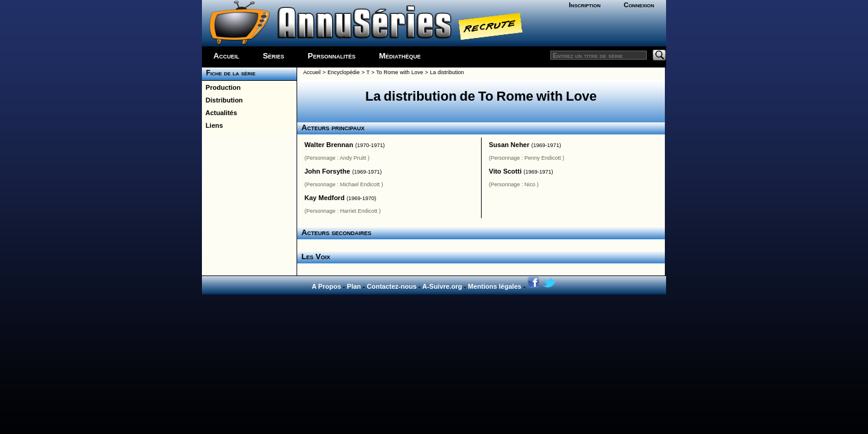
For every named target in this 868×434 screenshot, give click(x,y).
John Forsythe (327, 171)
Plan (354, 286)
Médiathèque (400, 56)
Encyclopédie (344, 72)
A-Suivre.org (442, 286)
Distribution (222, 100)
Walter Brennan (329, 145)
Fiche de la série (229, 73)
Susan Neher (509, 145)
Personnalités (332, 56)
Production (221, 87)
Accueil (226, 56)
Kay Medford (325, 198)
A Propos (326, 286)
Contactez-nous (392, 286)
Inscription (585, 5)
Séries (274, 56)
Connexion (639, 5)
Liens (212, 125)
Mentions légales (495, 286)
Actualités (219, 113)
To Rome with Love (400, 72)
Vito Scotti (505, 171)
